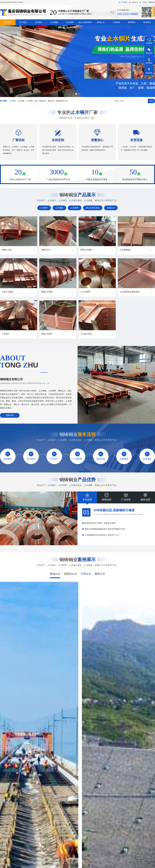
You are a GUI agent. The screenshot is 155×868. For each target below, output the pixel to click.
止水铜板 (21, 101)
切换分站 (152, 2)
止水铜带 (30, 101)
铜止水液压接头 (40, 101)
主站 (145, 2)
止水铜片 (13, 101)
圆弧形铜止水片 (62, 101)
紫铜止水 (51, 101)
